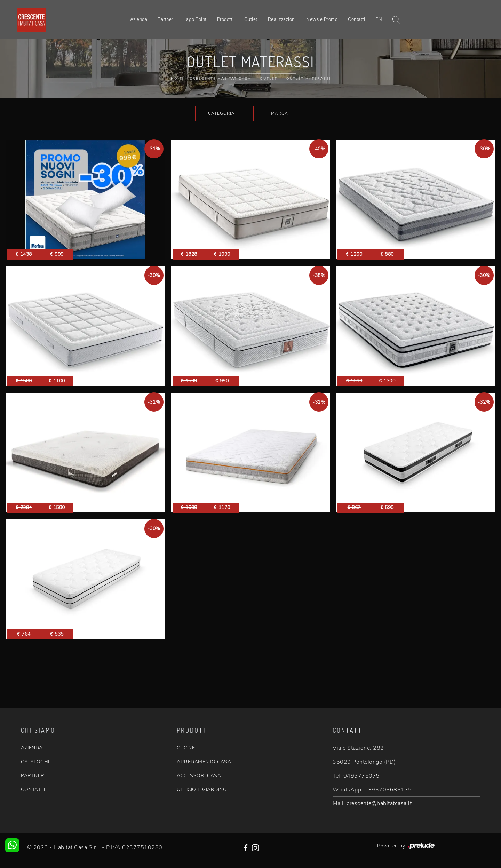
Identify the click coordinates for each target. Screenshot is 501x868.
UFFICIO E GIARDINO (202, 790)
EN (379, 19)
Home (177, 79)
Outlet (251, 19)
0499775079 (362, 776)
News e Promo (322, 19)
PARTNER (33, 776)
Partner (165, 19)
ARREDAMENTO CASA (204, 762)
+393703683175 (388, 790)
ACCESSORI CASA (199, 776)
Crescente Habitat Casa (220, 79)
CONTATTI (33, 790)
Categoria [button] (221, 113)
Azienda (139, 19)
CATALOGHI (35, 762)
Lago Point (195, 19)
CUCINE (186, 748)
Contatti (356, 19)
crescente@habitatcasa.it (379, 803)
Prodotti (225, 19)
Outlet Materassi (308, 79)
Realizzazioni (282, 19)
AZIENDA (32, 748)
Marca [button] (280, 113)
